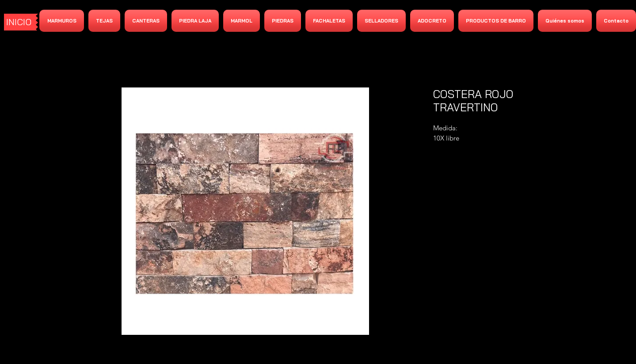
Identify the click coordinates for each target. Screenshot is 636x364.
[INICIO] (20, 22)
